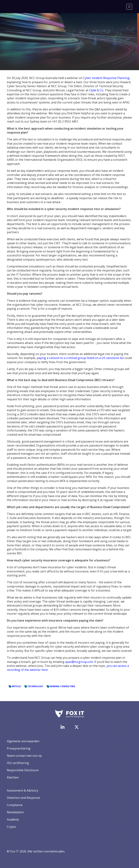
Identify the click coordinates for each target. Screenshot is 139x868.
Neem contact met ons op (24, 756)
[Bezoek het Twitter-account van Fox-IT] (77, 727)
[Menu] (129, 7)
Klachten (13, 777)
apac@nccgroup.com (79, 662)
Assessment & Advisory (23, 790)
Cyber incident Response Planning (106, 78)
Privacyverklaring (19, 748)
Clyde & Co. (96, 90)
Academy (13, 819)
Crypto (11, 827)
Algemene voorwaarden (23, 741)
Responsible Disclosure (23, 770)
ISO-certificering (18, 763)
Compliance (15, 805)
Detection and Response (23, 798)
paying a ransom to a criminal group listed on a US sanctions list (80, 358)
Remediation (15, 812)
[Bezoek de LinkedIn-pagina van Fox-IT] (62, 727)
